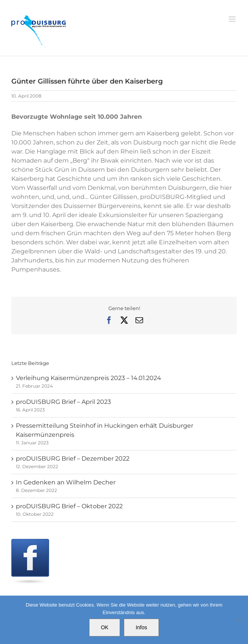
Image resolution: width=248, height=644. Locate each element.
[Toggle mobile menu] (233, 19)
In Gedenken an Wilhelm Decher (66, 482)
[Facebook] (30, 543)
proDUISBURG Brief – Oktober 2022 (69, 506)
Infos (141, 627)
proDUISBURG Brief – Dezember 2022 (73, 459)
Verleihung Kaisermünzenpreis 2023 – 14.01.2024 (89, 378)
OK (105, 627)
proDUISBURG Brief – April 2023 (63, 402)
